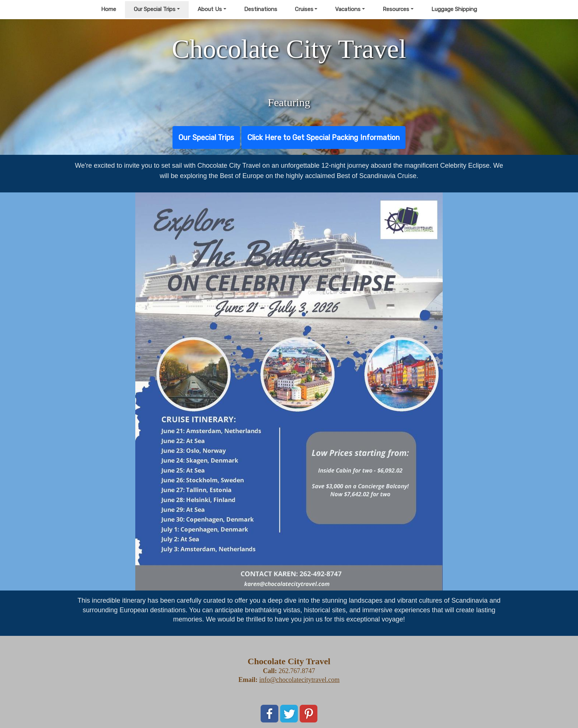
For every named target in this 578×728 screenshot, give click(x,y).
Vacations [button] (348, 9)
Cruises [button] (304, 9)
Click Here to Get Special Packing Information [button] (323, 137)
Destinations (261, 9)
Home (109, 9)
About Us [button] (210, 9)
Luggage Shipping (454, 9)
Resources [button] (396, 9)
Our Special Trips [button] (155, 9)
